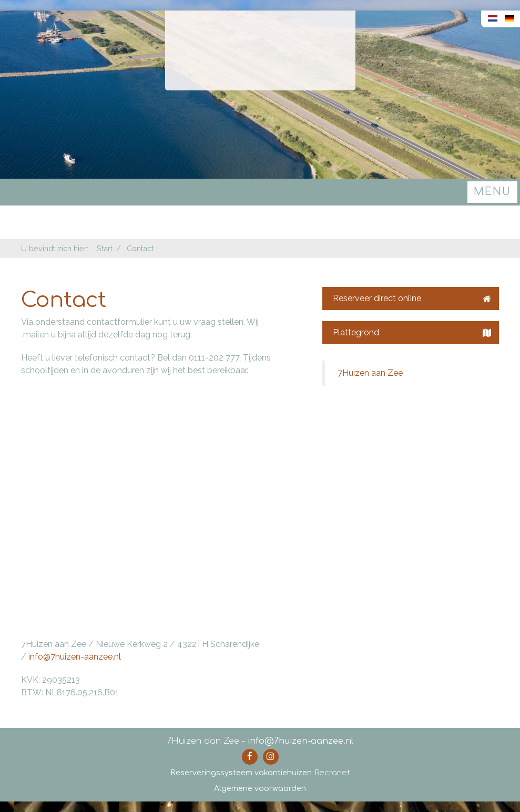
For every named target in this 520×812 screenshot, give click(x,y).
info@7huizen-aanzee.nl (75, 657)
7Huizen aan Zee (370, 373)
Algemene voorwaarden (260, 788)
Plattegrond (412, 332)
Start (105, 248)
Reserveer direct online (412, 298)
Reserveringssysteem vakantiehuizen (241, 773)
